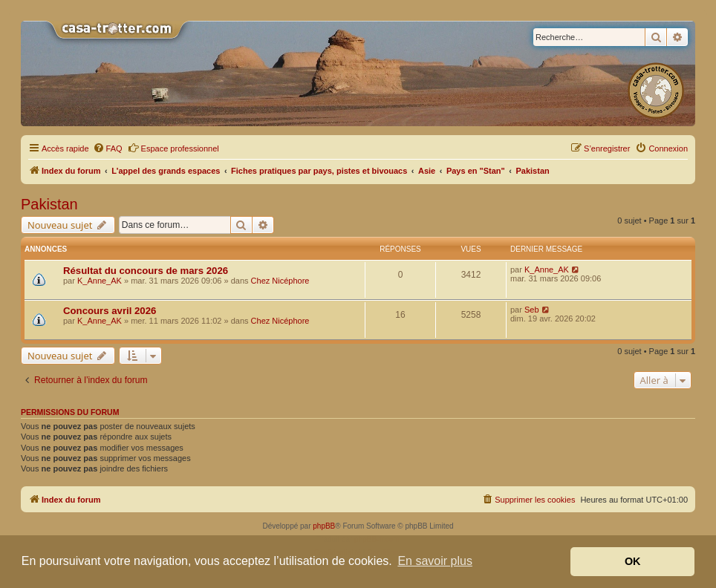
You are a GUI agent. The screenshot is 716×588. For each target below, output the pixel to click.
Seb (532, 310)
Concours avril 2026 (110, 311)
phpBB (324, 526)
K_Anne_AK (100, 281)
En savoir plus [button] (435, 561)
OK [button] (633, 561)
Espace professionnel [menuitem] (173, 148)
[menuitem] (108, 148)
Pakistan (49, 204)
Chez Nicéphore (280, 281)
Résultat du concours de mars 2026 (146, 271)
